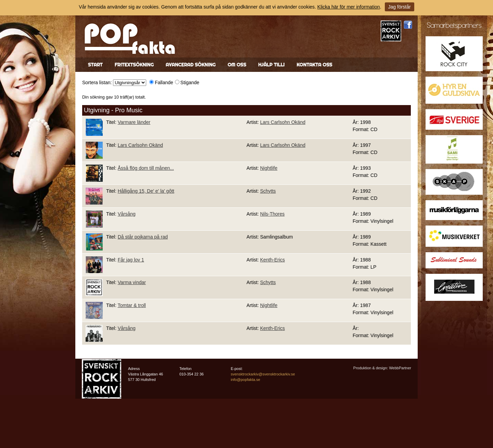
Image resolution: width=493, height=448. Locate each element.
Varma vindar (132, 282)
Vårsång (127, 214)
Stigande (190, 82)
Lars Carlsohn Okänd (283, 122)
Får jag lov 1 (131, 260)
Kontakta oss (314, 65)
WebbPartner (400, 368)
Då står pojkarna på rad (143, 237)
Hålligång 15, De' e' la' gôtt (146, 191)
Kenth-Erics (273, 260)
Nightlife (269, 168)
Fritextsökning (134, 65)
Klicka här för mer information (349, 7)
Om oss (237, 65)
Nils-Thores (273, 214)
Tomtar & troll (131, 305)
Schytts (268, 191)
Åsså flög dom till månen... (146, 168)
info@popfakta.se (245, 380)
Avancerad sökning (191, 65)
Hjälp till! (271, 65)
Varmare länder (134, 122)
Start (95, 65)
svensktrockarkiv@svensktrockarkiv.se (263, 374)
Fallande (164, 82)
